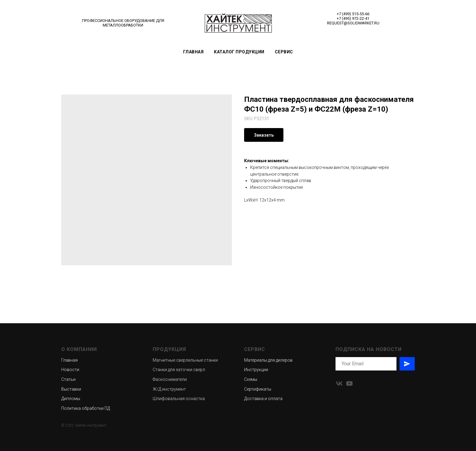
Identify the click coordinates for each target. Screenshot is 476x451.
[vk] (339, 383)
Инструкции (256, 370)
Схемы (251, 379)
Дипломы (71, 399)
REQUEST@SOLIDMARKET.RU (353, 23)
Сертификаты (258, 389)
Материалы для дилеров (268, 360)
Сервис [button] (284, 52)
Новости (70, 370)
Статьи (68, 379)
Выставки (71, 389)
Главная (194, 52)
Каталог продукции (239, 52)
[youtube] (349, 383)
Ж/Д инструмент (169, 389)
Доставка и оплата (263, 399)
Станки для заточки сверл (179, 370)
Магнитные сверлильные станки (185, 360)
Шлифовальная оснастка (179, 399)
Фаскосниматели (170, 379)
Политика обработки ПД (86, 408)
